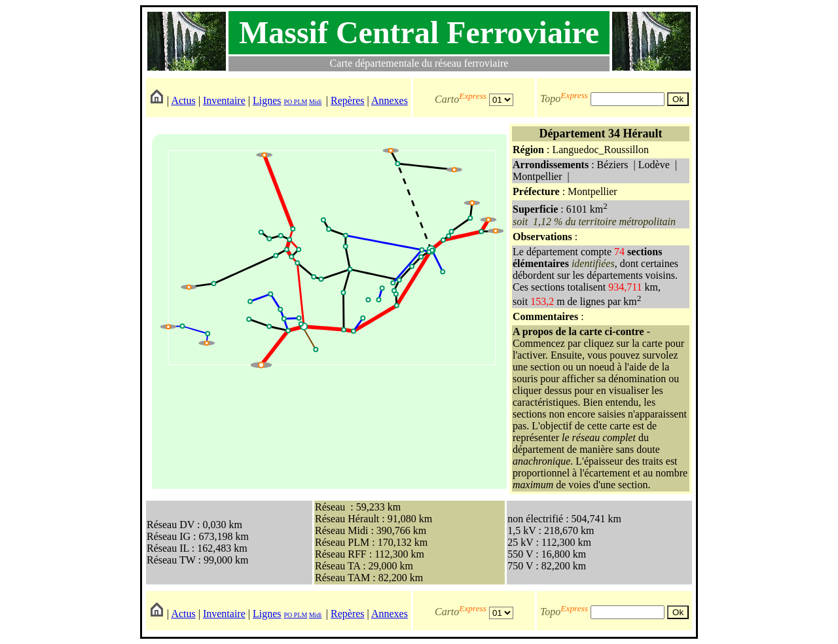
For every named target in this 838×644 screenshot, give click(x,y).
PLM (300, 102)
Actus (183, 100)
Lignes (267, 100)
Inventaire (224, 100)
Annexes (390, 100)
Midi (315, 102)
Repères (348, 100)
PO (288, 102)
